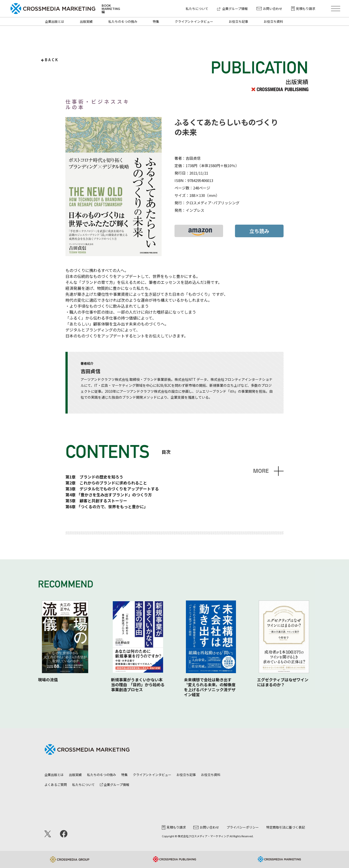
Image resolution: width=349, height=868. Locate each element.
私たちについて (197, 9)
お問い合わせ (269, 9)
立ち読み (259, 231)
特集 (156, 21)
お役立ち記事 (238, 21)
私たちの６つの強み (123, 21)
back (52, 60)
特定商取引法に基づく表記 (286, 827)
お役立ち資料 (273, 21)
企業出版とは (55, 21)
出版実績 (86, 21)
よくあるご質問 (56, 785)
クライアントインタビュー (194, 21)
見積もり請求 (303, 9)
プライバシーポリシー (243, 827)
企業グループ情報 (232, 9)
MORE (261, 471)
